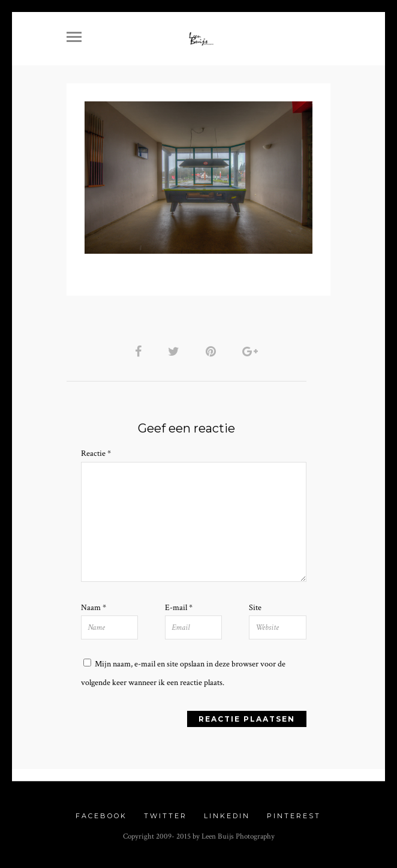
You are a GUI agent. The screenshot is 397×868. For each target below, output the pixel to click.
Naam (94, 608)
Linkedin (227, 816)
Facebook (101, 816)
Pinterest (294, 816)
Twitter (166, 816)
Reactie (96, 453)
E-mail (179, 608)
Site (255, 608)
